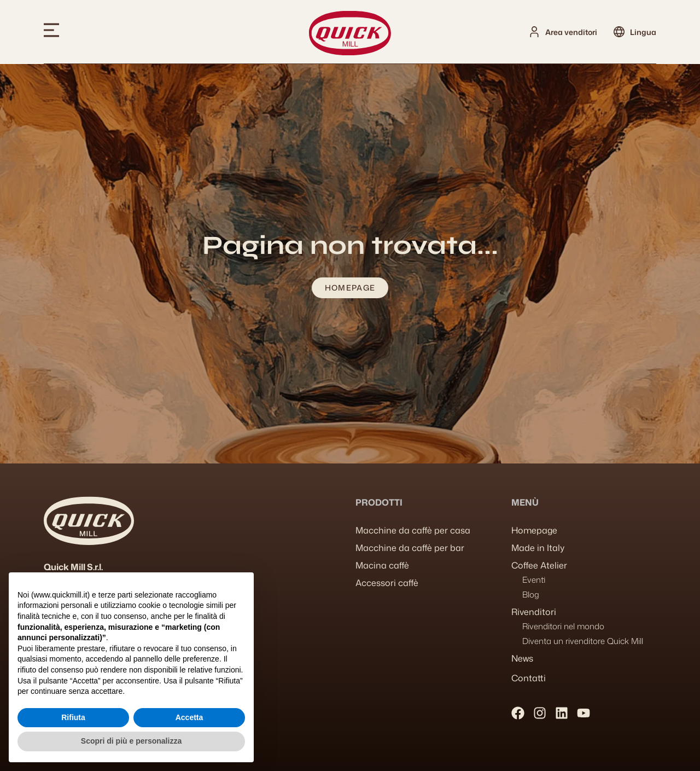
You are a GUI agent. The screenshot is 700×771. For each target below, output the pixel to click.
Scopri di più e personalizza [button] (131, 741)
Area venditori (571, 32)
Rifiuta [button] (73, 717)
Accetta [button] (189, 717)
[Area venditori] (534, 32)
